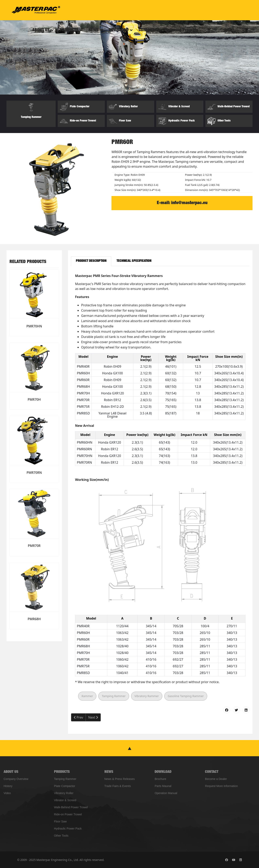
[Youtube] (234, 860)
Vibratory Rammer (147, 696)
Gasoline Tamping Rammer (186, 696)
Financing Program (181, 30)
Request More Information (221, 786)
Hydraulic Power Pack (68, 829)
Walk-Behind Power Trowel (71, 807)
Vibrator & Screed (65, 800)
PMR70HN (34, 326)
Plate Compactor (65, 786)
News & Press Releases (120, 779)
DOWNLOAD (119, 30)
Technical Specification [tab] (134, 261)
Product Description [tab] (91, 261)
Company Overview (16, 779)
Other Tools (61, 836)
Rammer (87, 696)
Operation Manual (166, 793)
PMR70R (34, 546)
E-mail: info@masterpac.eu (182, 203)
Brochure (160, 779)
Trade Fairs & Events (118, 786)
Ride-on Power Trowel (68, 814)
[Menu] (245, 30)
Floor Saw (60, 821)
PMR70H (34, 399)
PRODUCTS (69, 30)
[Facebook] (227, 860)
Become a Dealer (216, 779)
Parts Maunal (163, 786)
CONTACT (146, 30)
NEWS (93, 30)
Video (7, 793)
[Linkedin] (241, 860)
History (8, 786)
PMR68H (34, 619)
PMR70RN (34, 473)
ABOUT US (41, 30)
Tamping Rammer (114, 696)
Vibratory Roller (64, 793)
